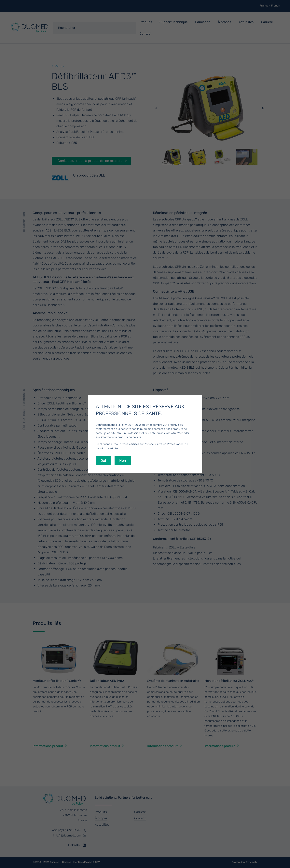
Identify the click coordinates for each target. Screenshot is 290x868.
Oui (103, 461)
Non (123, 461)
